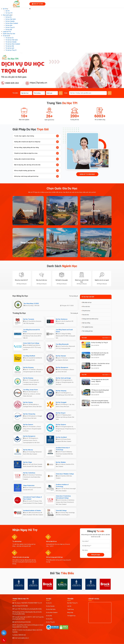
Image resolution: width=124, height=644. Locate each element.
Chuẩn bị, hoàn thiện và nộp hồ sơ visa (37, 153)
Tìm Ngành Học (71, 616)
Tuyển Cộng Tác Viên (9, 34)
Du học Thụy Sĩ (10, 27)
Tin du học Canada (11, 42)
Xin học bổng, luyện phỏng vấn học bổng (37, 147)
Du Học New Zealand (52, 612)
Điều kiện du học (87, 302)
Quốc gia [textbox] (49, 93)
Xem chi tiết (95, 345)
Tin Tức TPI (9, 13)
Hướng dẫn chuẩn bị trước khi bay (37, 159)
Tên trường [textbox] (37, 93)
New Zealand (28, 242)
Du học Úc (9, 17)
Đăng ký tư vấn (37, 4)
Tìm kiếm (61, 93)
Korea (62, 211)
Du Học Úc (49, 603)
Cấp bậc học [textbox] (25, 93)
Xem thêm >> (106, 338)
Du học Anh (9, 25)
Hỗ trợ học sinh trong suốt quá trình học (37, 176)
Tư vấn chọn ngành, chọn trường (37, 136)
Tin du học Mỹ (10, 46)
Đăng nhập (70, 612)
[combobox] (26, 93)
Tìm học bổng (73, 296)
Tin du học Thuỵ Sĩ (11, 50)
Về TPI (5, 9)
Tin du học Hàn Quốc (12, 40)
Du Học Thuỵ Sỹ (50, 622)
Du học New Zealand (12, 23)
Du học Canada (10, 21)
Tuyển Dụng (70, 609)
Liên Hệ (69, 606)
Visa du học (86, 315)
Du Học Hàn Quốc (51, 609)
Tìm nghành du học (88, 327)
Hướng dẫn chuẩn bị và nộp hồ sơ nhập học (37, 142)
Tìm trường (74, 313)
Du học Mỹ (9, 29)
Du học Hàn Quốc (11, 19)
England (62, 242)
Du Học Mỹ (49, 616)
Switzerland (96, 242)
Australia (28, 211)
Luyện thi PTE (7, 32)
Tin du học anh (10, 48)
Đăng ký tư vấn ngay (87, 174)
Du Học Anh (49, 619)
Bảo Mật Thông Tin (72, 603)
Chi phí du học (86, 311)
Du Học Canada (50, 606)
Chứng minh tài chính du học (90, 319)
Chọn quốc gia (7, 15)
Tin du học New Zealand (13, 44)
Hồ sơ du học (86, 307)
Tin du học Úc (10, 38)
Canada (96, 211)
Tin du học (6, 36)
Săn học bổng (86, 323)
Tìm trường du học (87, 331)
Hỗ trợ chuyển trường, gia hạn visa (37, 171)
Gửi (110, 93)
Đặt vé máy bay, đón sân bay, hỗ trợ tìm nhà (37, 165)
